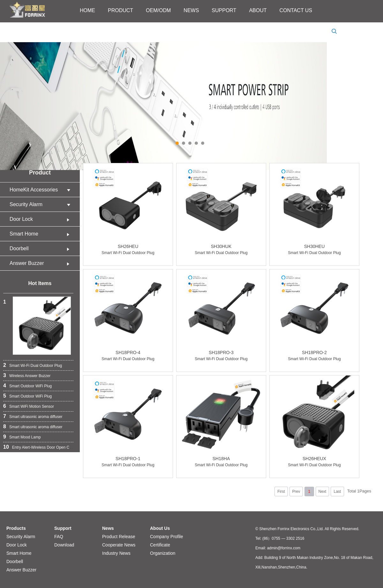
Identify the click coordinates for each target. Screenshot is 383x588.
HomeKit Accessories (41, 190)
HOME (87, 10)
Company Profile (167, 537)
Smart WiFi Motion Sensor (32, 406)
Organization (163, 553)
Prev (296, 491)
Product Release (119, 537)
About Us (160, 528)
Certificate (160, 545)
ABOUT (258, 10)
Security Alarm (41, 204)
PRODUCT (120, 10)
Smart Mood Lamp (25, 437)
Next (322, 491)
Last (337, 491)
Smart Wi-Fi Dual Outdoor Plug (36, 366)
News (108, 528)
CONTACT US (296, 10)
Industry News (116, 553)
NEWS (191, 10)
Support (63, 528)
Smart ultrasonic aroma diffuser (36, 417)
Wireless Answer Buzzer (30, 376)
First (281, 491)
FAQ (59, 537)
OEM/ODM (158, 10)
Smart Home (41, 234)
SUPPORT (224, 10)
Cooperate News (119, 545)
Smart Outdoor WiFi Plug (30, 386)
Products (16, 528)
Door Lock (41, 219)
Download (64, 545)
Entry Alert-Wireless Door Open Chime (45, 447)
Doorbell (41, 248)
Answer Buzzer (41, 263)
